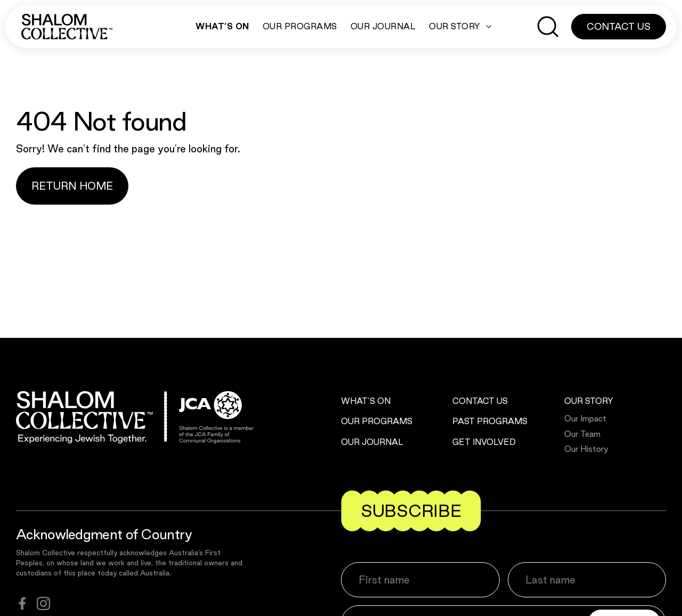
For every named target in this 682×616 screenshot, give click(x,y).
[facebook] (22, 603)
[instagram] (43, 603)
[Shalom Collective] (67, 27)
